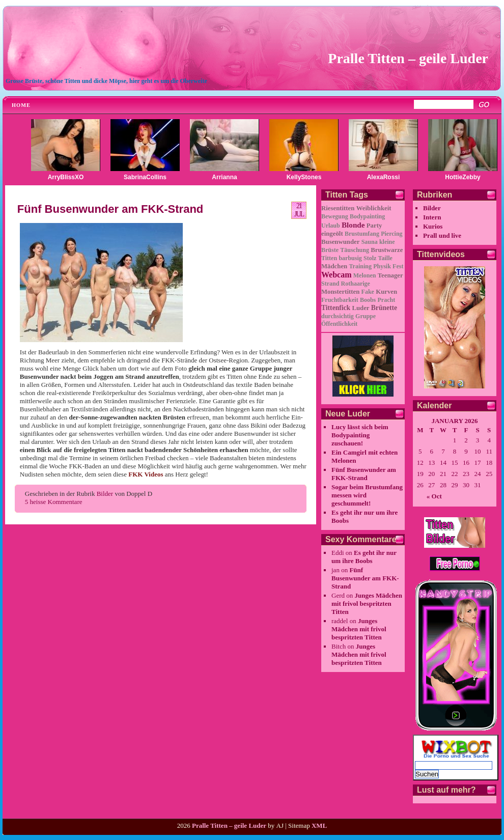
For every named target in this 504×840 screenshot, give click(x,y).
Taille (385, 258)
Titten (329, 258)
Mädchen (334, 266)
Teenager (390, 275)
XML (319, 825)
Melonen (365, 275)
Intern (432, 217)
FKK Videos (146, 474)
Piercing (391, 234)
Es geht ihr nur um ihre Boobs (364, 557)
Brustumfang (362, 234)
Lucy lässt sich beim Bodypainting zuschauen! (360, 435)
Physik (382, 266)
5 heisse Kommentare (54, 502)
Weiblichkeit (374, 208)
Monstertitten (340, 292)
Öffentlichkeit (339, 324)
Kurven (386, 292)
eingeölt (332, 234)
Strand (330, 284)
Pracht (387, 300)
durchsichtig (338, 316)
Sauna (370, 242)
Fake (368, 292)
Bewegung (335, 216)
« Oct (434, 496)
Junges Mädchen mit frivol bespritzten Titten (367, 604)
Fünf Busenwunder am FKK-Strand (110, 209)
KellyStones (304, 177)
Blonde (353, 225)
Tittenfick (336, 308)
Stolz (370, 258)
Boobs (368, 300)
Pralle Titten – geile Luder (408, 58)
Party (374, 226)
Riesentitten (338, 208)
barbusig (350, 258)
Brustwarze (387, 250)
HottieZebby (463, 177)
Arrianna (224, 177)
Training (360, 266)
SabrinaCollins (145, 177)
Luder (360, 308)
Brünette (384, 308)
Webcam (337, 275)
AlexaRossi (384, 177)
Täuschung (355, 250)
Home (21, 105)
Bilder (105, 494)
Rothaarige (356, 284)
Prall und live (442, 235)
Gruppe (366, 316)
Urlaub (331, 226)
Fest (398, 266)
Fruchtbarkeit (340, 300)
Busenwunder (340, 242)
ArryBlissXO (66, 177)
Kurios (433, 226)
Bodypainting (367, 216)
